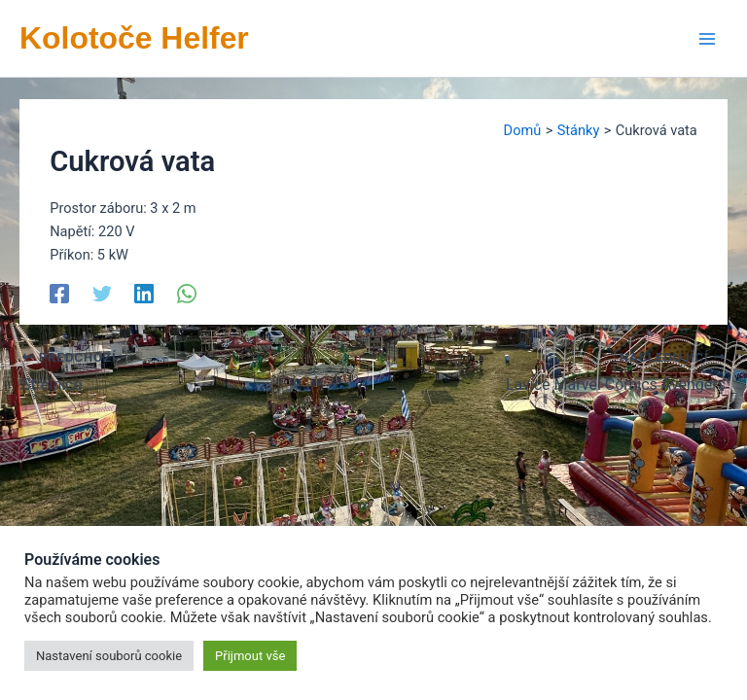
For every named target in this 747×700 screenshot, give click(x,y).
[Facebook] (59, 293)
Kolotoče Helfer (134, 38)
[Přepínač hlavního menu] (707, 39)
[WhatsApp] (187, 293)
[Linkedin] (144, 293)
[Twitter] (102, 293)
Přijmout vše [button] (250, 656)
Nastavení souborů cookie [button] (109, 656)
